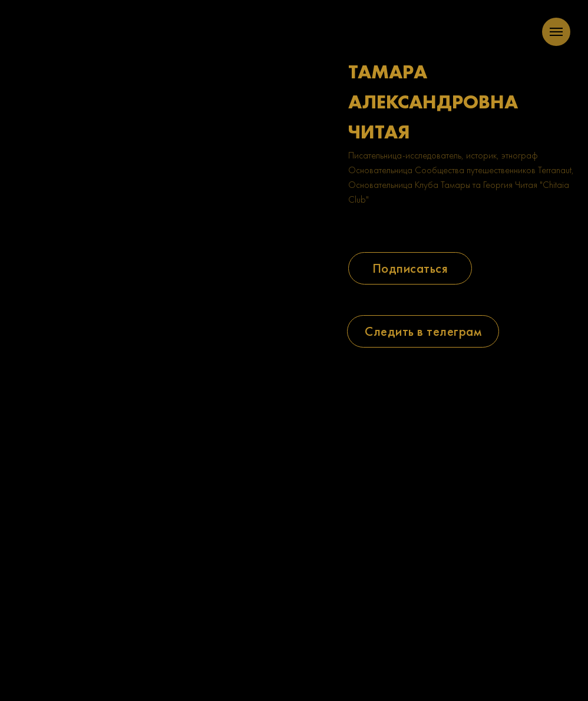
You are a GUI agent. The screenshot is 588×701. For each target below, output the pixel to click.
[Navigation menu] (556, 32)
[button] (410, 268)
